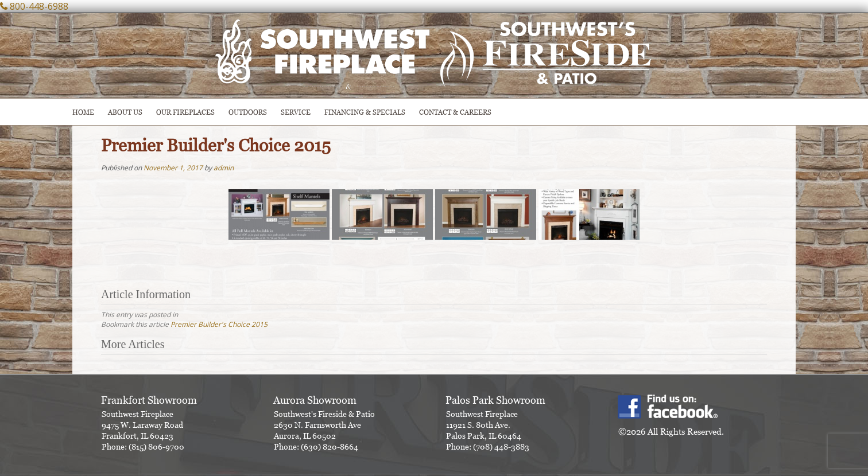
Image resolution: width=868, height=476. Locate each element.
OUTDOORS (248, 112)
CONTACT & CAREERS (455, 112)
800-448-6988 (39, 6)
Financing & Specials (365, 112)
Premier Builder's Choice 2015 (219, 324)
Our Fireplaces (185, 112)
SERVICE (296, 112)
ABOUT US (125, 112)
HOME (83, 112)
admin (224, 168)
